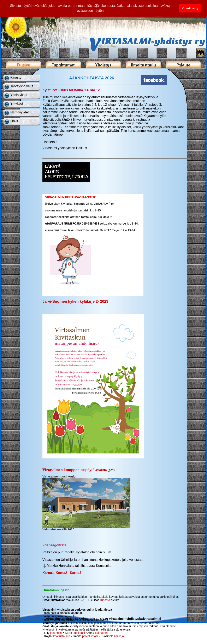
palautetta (101, 633)
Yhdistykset (19, 95)
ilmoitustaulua (61, 636)
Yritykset (17, 104)
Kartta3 (76, 573)
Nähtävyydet (20, 112)
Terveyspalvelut (22, 86)
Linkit (14, 121)
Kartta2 (61, 573)
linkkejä (119, 636)
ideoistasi (79, 633)
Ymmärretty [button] (190, 8)
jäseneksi (56, 633)
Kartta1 (48, 573)
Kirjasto (16, 77)
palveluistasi (90, 636)
